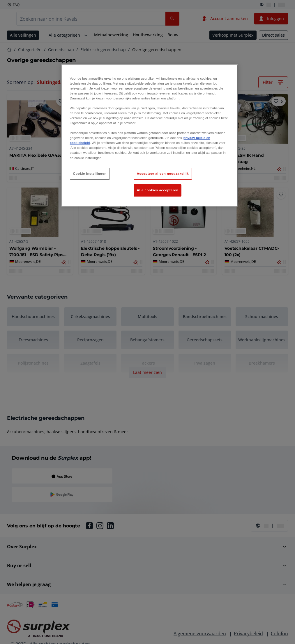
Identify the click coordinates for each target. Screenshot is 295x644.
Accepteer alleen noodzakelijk (163, 174)
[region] (150, 136)
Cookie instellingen (90, 174)
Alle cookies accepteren (158, 190)
